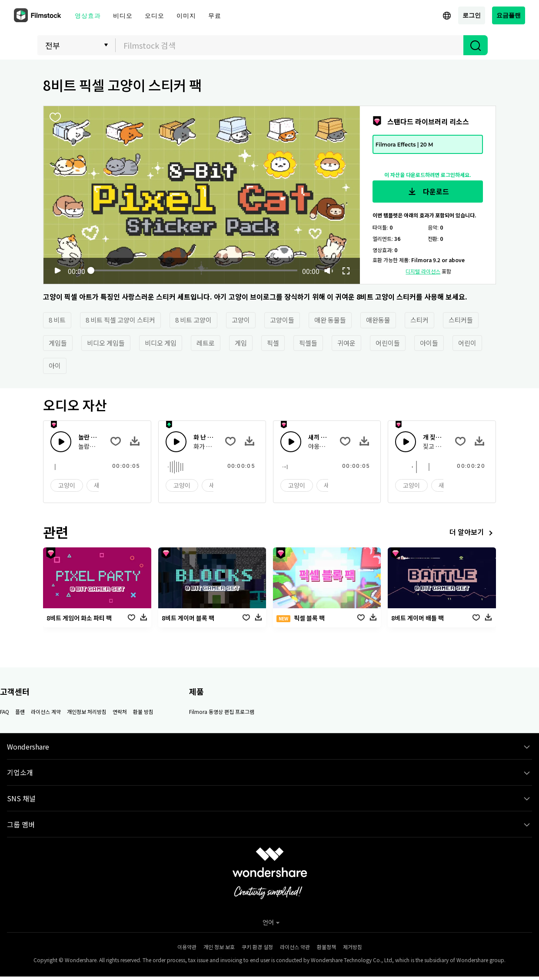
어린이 (467, 343)
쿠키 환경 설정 (257, 947)
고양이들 (282, 320)
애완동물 (378, 320)
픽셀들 (308, 343)
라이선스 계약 (46, 712)
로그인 (472, 15)
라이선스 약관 (295, 947)
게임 (241, 343)
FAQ (5, 712)
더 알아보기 (473, 533)
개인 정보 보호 (219, 947)
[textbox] (290, 45)
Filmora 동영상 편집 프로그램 (222, 712)
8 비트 (57, 320)
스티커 (419, 320)
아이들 (429, 343)
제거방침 (353, 947)
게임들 (58, 343)
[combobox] (289, 45)
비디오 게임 (161, 343)
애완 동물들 (330, 320)
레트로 (206, 343)
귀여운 (346, 343)
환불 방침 (143, 712)
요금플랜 (509, 15)
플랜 (20, 712)
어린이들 (388, 343)
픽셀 (273, 343)
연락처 (120, 712)
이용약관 (187, 947)
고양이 (241, 320)
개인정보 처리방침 (87, 712)
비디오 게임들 (106, 343)
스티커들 (461, 320)
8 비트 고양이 (193, 320)
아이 (55, 365)
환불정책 (326, 947)
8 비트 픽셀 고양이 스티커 (120, 320)
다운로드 (428, 192)
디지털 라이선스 (423, 271)
